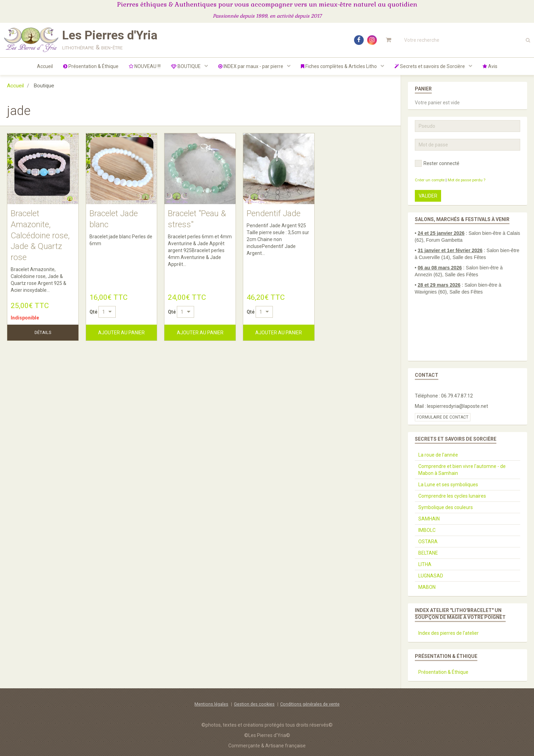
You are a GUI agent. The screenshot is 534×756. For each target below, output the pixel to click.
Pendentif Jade (274, 213)
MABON (427, 587)
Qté (93, 312)
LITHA (425, 564)
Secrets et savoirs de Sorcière (430, 66)
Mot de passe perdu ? (466, 180)
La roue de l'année (438, 455)
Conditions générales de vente (310, 704)
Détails (43, 332)
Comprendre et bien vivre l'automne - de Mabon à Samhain (462, 470)
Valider (428, 196)
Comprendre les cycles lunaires (452, 496)
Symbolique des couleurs (446, 507)
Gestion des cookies (254, 704)
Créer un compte (430, 180)
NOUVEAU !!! (145, 66)
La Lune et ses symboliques (448, 485)
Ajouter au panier (121, 333)
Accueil (45, 66)
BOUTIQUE (186, 66)
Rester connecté (437, 163)
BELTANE (428, 553)
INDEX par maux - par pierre (251, 66)
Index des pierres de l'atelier (449, 633)
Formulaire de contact (443, 417)
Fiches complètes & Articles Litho (339, 66)
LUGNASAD (431, 576)
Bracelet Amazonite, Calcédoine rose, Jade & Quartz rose (40, 235)
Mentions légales (211, 704)
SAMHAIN (429, 519)
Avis (490, 66)
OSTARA (428, 542)
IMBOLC (427, 530)
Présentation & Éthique (91, 66)
